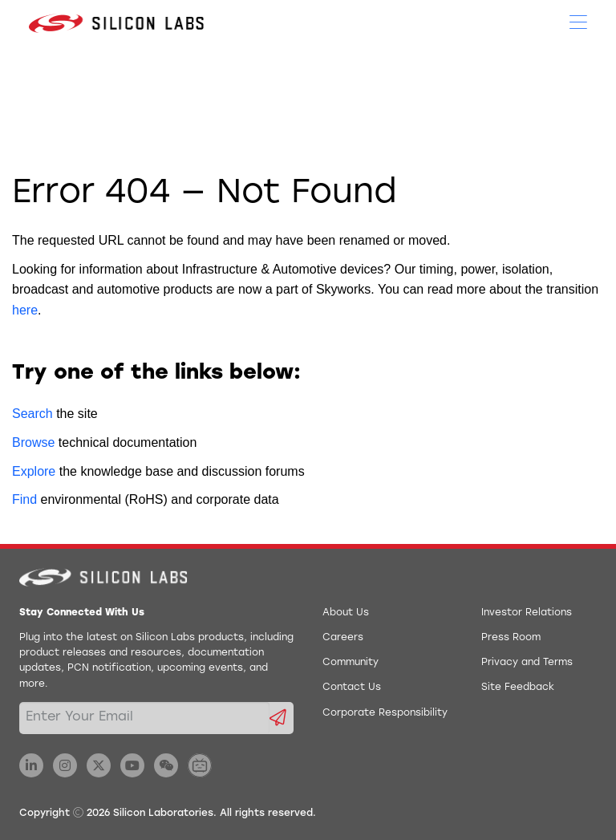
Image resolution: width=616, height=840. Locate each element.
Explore (34, 471)
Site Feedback (518, 688)
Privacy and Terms (527, 663)
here (25, 310)
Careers (343, 638)
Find (24, 499)
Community (351, 663)
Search (32, 414)
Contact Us (352, 688)
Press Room (511, 638)
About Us (346, 613)
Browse (33, 442)
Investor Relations (527, 613)
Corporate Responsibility (385, 713)
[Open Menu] (578, 21)
